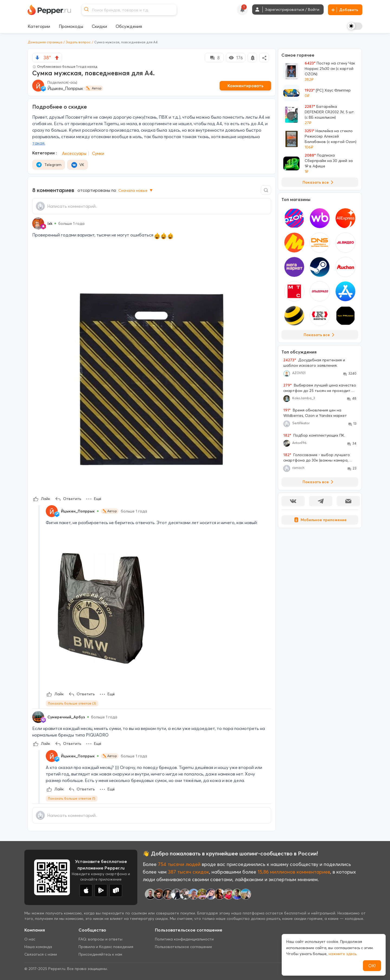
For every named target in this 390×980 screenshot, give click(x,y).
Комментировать (246, 86)
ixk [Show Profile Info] (50, 223)
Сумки (98, 153)
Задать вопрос (78, 42)
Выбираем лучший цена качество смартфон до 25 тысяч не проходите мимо (320, 388)
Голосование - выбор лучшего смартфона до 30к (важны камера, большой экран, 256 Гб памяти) (317, 458)
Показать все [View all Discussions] (319, 482)
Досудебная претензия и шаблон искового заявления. (314, 363)
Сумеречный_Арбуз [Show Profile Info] (66, 717)
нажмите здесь (342, 954)
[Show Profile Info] (38, 223)
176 (236, 58)
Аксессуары (74, 153)
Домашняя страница (45, 42)
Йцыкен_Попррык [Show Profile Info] (78, 511)
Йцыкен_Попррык (65, 88)
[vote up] (57, 58)
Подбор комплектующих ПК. (314, 435)
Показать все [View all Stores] (320, 335)
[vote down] (37, 58)
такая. (39, 143)
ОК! (372, 966)
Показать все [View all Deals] (319, 182)
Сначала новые (136, 190)
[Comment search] (266, 190)
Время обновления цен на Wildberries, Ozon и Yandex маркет (315, 413)
